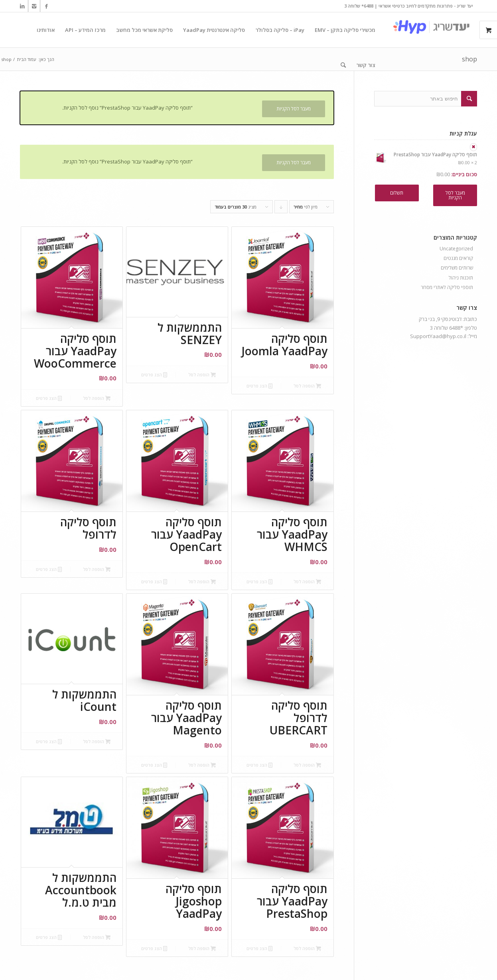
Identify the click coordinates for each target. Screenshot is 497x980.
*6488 (456, 328)
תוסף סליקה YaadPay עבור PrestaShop (426, 155)
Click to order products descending (281, 209)
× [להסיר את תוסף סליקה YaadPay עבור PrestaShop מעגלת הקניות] (473, 147)
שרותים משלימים (457, 268)
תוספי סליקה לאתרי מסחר (447, 287)
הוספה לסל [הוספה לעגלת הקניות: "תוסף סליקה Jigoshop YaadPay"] (202, 948)
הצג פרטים (259, 386)
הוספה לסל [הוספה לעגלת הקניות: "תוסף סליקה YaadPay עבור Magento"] (202, 765)
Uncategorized (456, 249)
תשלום (397, 193)
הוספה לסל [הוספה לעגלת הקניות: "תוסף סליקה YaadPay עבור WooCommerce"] (97, 398)
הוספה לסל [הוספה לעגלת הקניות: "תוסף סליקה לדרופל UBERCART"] (307, 765)
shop (469, 59)
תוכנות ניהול (461, 278)
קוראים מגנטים (458, 258)
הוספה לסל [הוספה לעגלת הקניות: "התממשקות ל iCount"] (97, 741)
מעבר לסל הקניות (294, 109)
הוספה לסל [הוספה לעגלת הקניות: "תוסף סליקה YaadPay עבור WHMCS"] (307, 582)
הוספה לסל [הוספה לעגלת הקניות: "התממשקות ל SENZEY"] (202, 375)
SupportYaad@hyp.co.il (438, 336)
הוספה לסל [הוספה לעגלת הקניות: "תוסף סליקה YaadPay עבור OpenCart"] (202, 582)
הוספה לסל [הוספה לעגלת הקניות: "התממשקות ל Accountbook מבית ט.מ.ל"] (97, 937)
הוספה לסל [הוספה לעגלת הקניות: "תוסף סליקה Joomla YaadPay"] (307, 386)
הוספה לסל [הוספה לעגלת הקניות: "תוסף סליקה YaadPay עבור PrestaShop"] (307, 948)
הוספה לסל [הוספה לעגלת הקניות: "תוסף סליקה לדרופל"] (97, 569)
